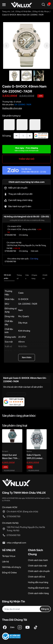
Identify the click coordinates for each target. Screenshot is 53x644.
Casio (21, 293)
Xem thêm (27, 357)
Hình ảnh (35, 251)
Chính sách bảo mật (37, 566)
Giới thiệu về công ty (12, 567)
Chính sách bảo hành (38, 560)
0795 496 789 (27, 172)
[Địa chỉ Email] (26, 609)
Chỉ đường (23, 235)
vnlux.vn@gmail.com (16, 543)
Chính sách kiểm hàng (38, 593)
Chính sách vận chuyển (39, 571)
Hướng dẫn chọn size (12, 108)
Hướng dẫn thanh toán (39, 588)
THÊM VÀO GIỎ (26, 159)
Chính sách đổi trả (36, 577)
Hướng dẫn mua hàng (38, 582)
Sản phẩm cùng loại (15, 426)
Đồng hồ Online (9, 573)
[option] (26, 45)
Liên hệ (5, 562)
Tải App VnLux (9, 556)
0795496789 (10, 235)
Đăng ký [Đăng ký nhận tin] (45, 609)
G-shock (18, 102)
